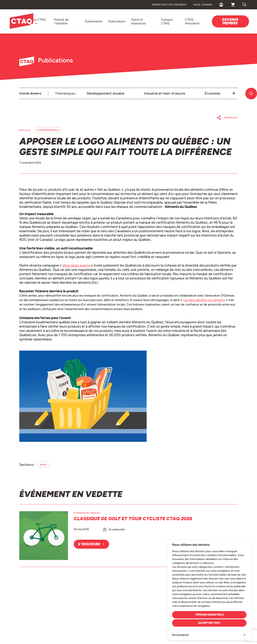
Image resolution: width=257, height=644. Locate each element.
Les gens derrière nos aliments (204, 300)
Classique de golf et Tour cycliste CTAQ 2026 (133, 519)
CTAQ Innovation (192, 21)
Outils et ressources (138, 21)
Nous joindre (203, 5)
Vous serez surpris (77, 265)
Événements (94, 21)
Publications (117, 21)
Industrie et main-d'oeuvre (165, 93)
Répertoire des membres (169, 5)
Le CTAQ (40, 20)
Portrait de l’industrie (61, 21)
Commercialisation (48, 130)
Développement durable (106, 93)
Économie (212, 93)
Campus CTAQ (167, 21)
